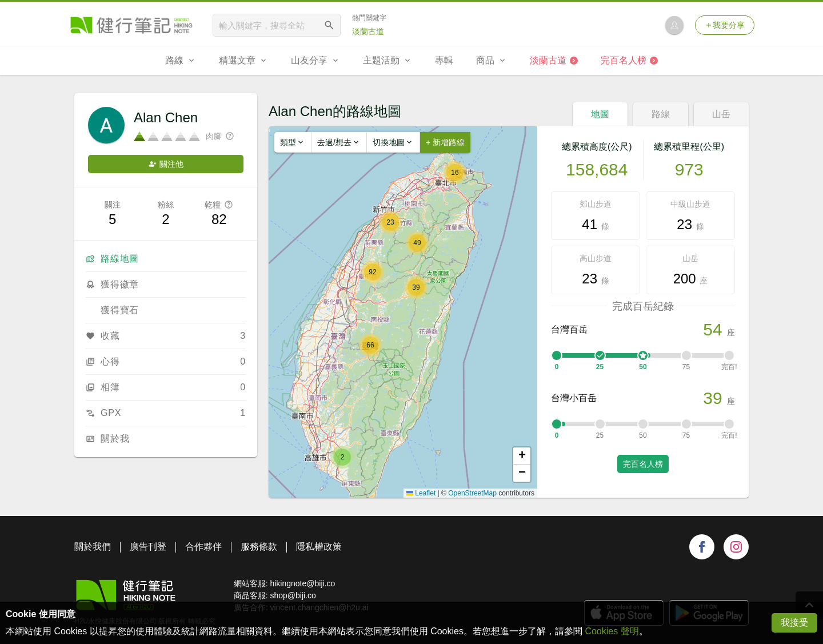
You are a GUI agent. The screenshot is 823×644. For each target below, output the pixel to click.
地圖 (600, 114)
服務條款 (259, 547)
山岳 (721, 114)
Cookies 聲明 (612, 631)
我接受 (794, 623)
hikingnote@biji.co (302, 583)
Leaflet (421, 493)
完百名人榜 (643, 464)
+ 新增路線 (445, 142)
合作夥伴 (203, 547)
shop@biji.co (293, 595)
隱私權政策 (319, 547)
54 (712, 329)
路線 (661, 114)
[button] (342, 457)
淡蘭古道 (368, 31)
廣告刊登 (148, 547)
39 (712, 398)
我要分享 (725, 25)
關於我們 (93, 547)
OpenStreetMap (472, 493)
